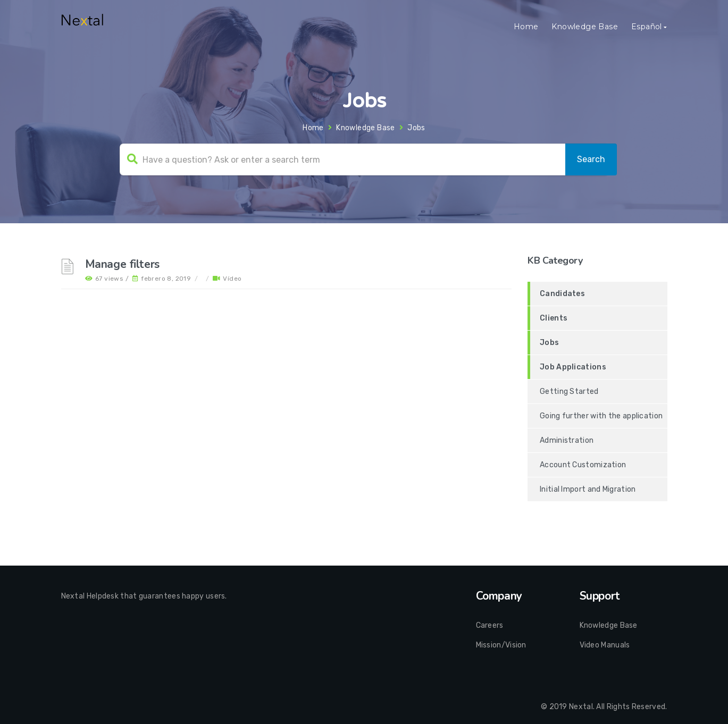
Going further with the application (601, 416)
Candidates (562, 294)
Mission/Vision (501, 645)
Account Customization (583, 465)
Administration (567, 440)
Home (526, 27)
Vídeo (232, 279)
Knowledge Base (585, 27)
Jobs (549, 343)
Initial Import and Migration (588, 489)
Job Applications (573, 367)
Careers (490, 625)
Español (647, 27)
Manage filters (122, 264)
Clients (554, 318)
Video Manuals (605, 645)
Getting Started (569, 392)
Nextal (581, 707)
